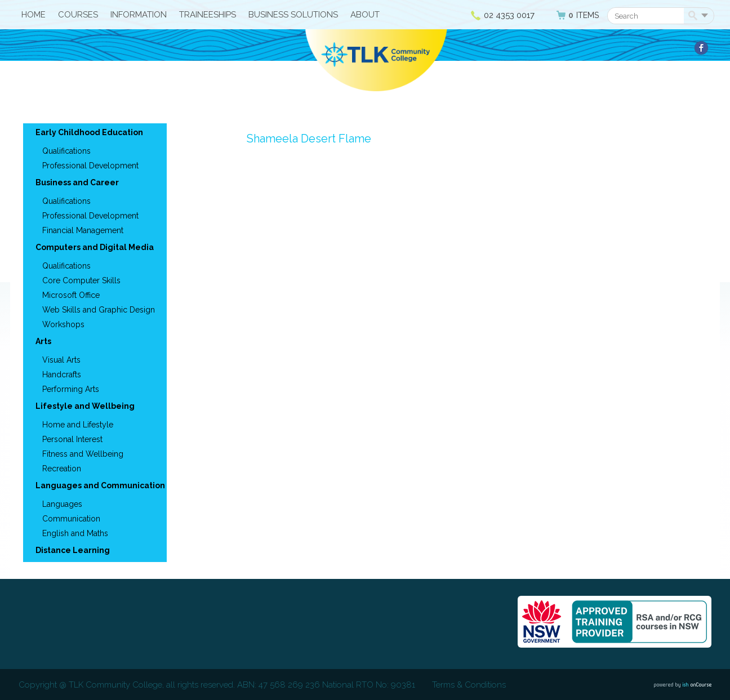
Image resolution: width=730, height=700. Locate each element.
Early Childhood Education (89, 132)
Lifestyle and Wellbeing (85, 406)
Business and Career (77, 182)
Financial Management (83, 230)
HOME (34, 15)
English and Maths (75, 533)
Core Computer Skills (81, 280)
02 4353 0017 (509, 15)
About (365, 15)
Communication (71, 519)
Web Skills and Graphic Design (99, 310)
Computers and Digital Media (95, 247)
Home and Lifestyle (78, 425)
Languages (62, 504)
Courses (78, 15)
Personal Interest (72, 439)
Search (695, 16)
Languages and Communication (100, 485)
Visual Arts (61, 360)
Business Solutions (293, 15)
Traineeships (208, 15)
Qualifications (66, 151)
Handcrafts (62, 374)
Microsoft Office (71, 295)
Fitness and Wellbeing (83, 454)
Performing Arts (71, 389)
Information (139, 15)
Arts (43, 341)
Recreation (62, 469)
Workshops (63, 324)
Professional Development (90, 166)
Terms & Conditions (469, 685)
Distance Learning (73, 550)
